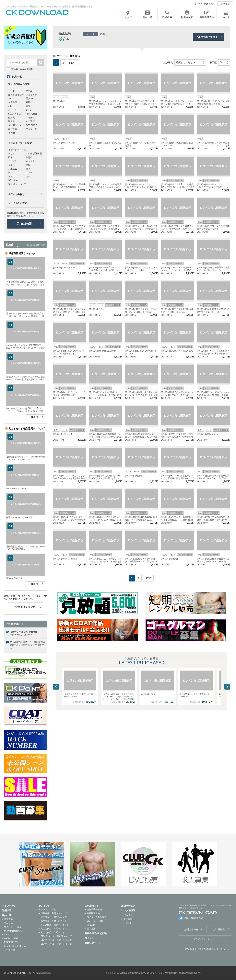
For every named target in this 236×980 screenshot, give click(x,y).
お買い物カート (93, 943)
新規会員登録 (207, 17)
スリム (12, 153)
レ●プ (29, 110)
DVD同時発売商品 (13, 931)
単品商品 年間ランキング (54, 921)
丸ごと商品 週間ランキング (55, 925)
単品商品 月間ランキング (54, 917)
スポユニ (13, 169)
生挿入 (12, 118)
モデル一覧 (10, 950)
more (35, 417)
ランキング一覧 (48, 909)
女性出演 (13, 102)
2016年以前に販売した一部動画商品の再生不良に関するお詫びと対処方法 (27, 645)
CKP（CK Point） (95, 921)
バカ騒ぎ (30, 121)
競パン (29, 169)
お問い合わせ (191, 929)
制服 (28, 165)
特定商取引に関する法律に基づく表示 (205, 949)
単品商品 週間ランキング (54, 913)
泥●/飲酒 (12, 129)
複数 (28, 102)
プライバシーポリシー (205, 939)
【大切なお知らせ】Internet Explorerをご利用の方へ (23, 633)
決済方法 (91, 925)
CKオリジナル (11, 934)
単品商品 (8, 923)
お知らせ (128, 923)
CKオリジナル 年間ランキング (56, 944)
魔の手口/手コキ (16, 95)
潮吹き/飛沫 (32, 114)
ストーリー (14, 110)
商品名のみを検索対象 (22, 69)
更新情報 (128, 919)
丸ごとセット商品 (13, 927)
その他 (12, 133)
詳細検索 (26, 224)
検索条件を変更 (209, 37)
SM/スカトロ (15, 114)
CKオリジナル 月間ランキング (56, 940)
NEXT (73, 63)
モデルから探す (17, 194)
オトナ (29, 173)
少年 (10, 165)
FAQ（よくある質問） (98, 917)
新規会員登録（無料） (96, 933)
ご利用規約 (219, 929)
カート (226, 17)
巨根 (10, 157)
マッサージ (31, 129)
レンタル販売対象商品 (15, 946)
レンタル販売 (128, 910)
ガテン (29, 176)
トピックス (127, 915)
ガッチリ (13, 161)
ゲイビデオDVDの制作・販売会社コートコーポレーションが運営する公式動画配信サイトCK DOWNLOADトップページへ (37, 12)
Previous (56, 687)
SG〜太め (13, 180)
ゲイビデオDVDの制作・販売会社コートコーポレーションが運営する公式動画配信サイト (49, 6)
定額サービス (128, 906)
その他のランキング (25, 607)
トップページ (9, 906)
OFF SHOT (31, 125)
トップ (128, 17)
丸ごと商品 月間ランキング (55, 929)
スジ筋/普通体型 (34, 153)
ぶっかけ (30, 118)
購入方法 (91, 929)
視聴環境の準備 (94, 909)
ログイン (225, 4)
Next (227, 687)
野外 (28, 106)
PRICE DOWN (11, 942)
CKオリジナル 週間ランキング (56, 936)
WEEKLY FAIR (11, 938)
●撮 (10, 106)
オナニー (30, 91)
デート (12, 91)
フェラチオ (31, 95)
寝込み (12, 121)
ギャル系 (30, 161)
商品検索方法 (93, 913)
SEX (10, 98)
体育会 (29, 157)
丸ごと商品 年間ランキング (55, 932)
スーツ (12, 176)
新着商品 (8, 919)
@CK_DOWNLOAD (194, 918)
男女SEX (30, 98)
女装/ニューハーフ (17, 184)
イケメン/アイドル (17, 150)
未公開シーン (15, 125)
